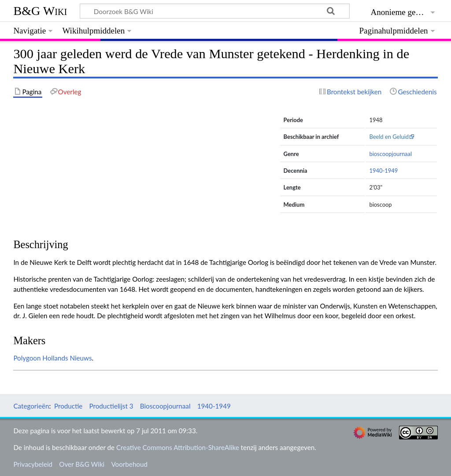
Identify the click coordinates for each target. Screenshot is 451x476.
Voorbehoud (129, 464)
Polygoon (27, 358)
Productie (68, 406)
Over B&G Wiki (82, 464)
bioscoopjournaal (390, 154)
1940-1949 (383, 171)
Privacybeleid (33, 464)
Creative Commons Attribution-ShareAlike (178, 447)
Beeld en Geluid (389, 137)
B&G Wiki (40, 11)
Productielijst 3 (111, 406)
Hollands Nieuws (67, 358)
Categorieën (31, 406)
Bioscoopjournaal (165, 406)
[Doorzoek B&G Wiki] (214, 11)
